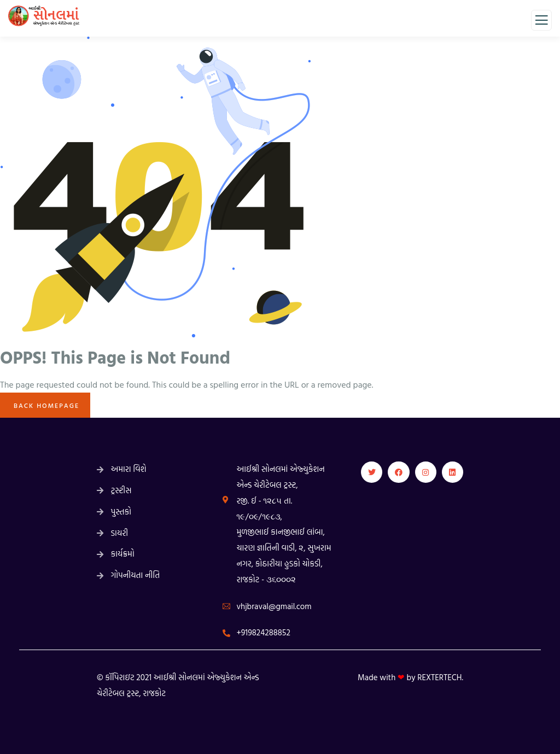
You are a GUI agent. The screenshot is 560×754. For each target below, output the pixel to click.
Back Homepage (45, 405)
